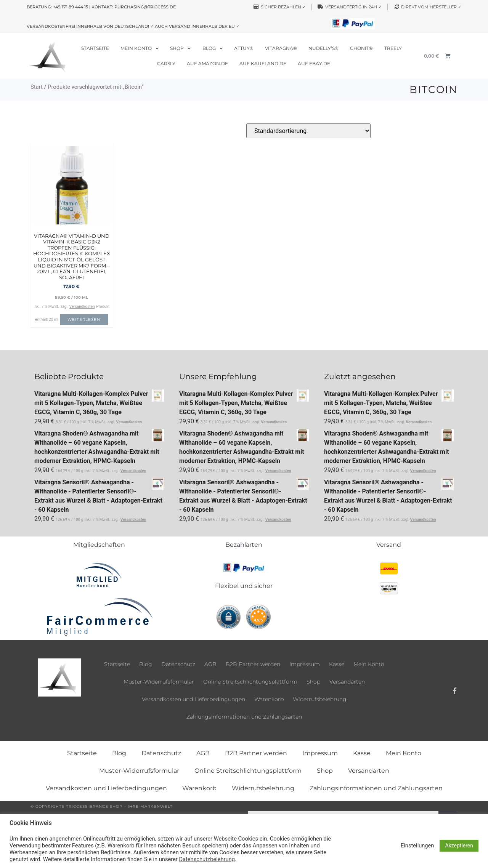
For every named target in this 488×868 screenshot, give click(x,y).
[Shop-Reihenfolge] (308, 131)
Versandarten (347, 682)
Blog (213, 48)
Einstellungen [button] (417, 846)
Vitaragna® (281, 48)
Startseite (95, 48)
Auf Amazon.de (207, 63)
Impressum (305, 664)
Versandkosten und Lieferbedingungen (193, 699)
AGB (210, 664)
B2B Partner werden (253, 664)
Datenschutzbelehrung (207, 859)
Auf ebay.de (314, 63)
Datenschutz (178, 664)
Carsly (166, 63)
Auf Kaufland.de (263, 63)
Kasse (337, 664)
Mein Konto (140, 48)
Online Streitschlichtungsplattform (250, 682)
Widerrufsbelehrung (320, 699)
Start (37, 87)
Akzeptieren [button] (459, 846)
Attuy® (244, 48)
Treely (393, 48)
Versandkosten (82, 307)
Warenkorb (269, 699)
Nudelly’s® (323, 48)
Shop (180, 48)
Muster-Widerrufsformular (159, 682)
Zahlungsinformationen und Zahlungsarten (244, 717)
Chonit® (361, 48)
